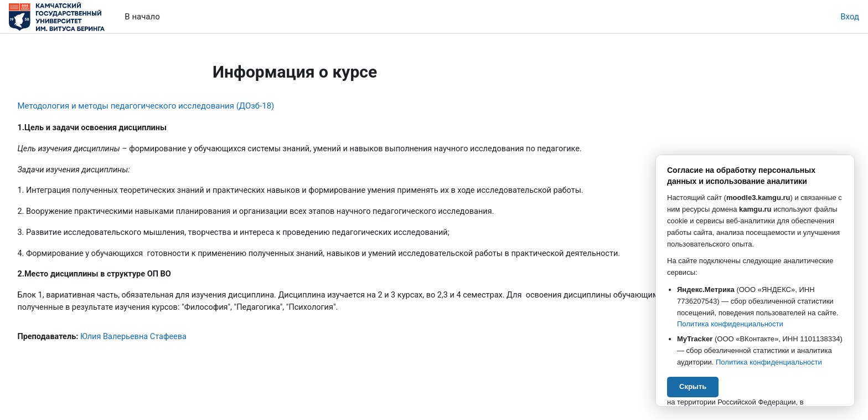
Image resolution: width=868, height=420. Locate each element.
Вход (850, 17)
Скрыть (693, 386)
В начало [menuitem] (142, 17)
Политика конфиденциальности (730, 324)
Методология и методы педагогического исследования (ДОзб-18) (170, 106)
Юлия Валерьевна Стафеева (162, 341)
